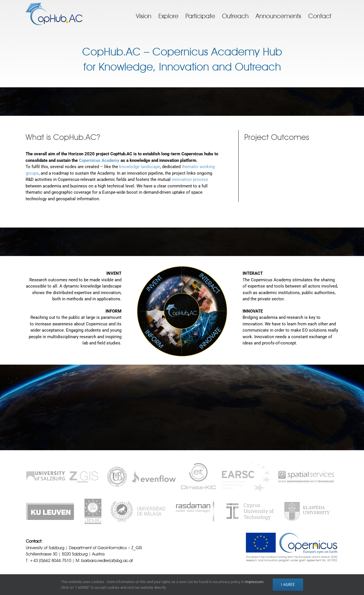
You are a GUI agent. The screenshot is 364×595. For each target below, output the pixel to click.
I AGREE (288, 584)
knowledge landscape (140, 167)
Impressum (254, 582)
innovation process (190, 179)
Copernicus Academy (99, 160)
